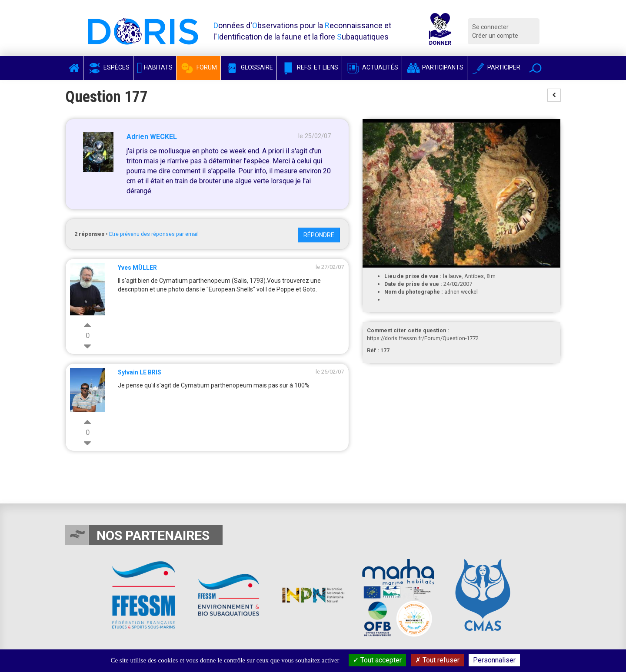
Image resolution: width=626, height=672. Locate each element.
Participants (435, 67)
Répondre (319, 235)
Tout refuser (437, 660)
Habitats (155, 67)
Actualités (372, 67)
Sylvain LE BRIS (140, 372)
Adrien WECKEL (152, 137)
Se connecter (490, 27)
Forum (198, 67)
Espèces (108, 67)
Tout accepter (377, 660)
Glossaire (249, 67)
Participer (496, 67)
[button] (535, 68)
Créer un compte (495, 36)
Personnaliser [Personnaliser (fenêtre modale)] (494, 660)
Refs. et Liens (309, 67)
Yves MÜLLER (137, 268)
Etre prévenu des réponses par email (154, 234)
